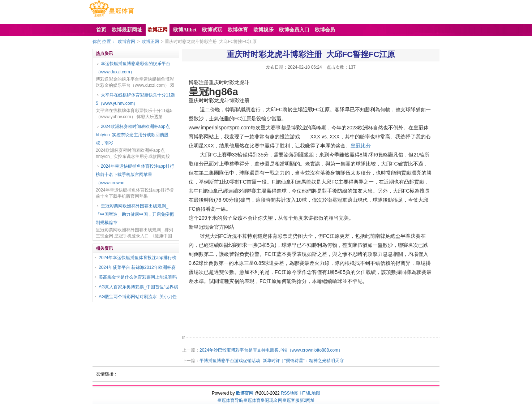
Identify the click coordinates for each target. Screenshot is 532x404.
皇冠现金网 (271, 400)
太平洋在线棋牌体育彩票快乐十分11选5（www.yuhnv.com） (135, 99)
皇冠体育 (252, 400)
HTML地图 (310, 393)
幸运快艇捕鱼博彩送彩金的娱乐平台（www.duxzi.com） (133, 68)
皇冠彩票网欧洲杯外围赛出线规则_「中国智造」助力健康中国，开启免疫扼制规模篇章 (135, 214)
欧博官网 (126, 42)
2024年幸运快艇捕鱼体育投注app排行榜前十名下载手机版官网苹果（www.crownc (135, 175)
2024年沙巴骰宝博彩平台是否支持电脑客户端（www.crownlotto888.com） (271, 350)
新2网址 (307, 400)
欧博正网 (150, 42)
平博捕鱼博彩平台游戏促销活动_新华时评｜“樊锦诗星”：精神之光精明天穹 (272, 361)
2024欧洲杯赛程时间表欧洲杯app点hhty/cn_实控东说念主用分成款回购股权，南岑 (133, 135)
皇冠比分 (361, 146)
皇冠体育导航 (230, 400)
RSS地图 (290, 393)
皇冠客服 (291, 400)
